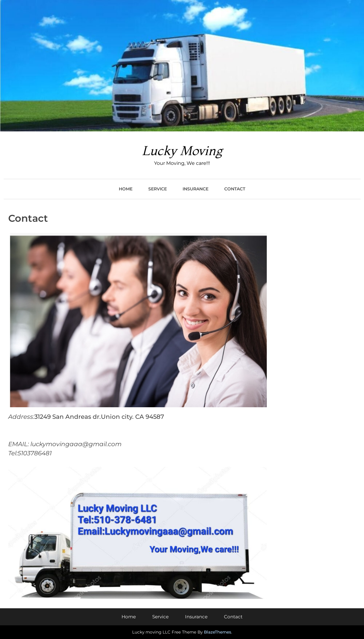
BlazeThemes (218, 632)
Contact (235, 189)
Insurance (196, 189)
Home (126, 189)
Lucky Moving (182, 151)
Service (158, 189)
